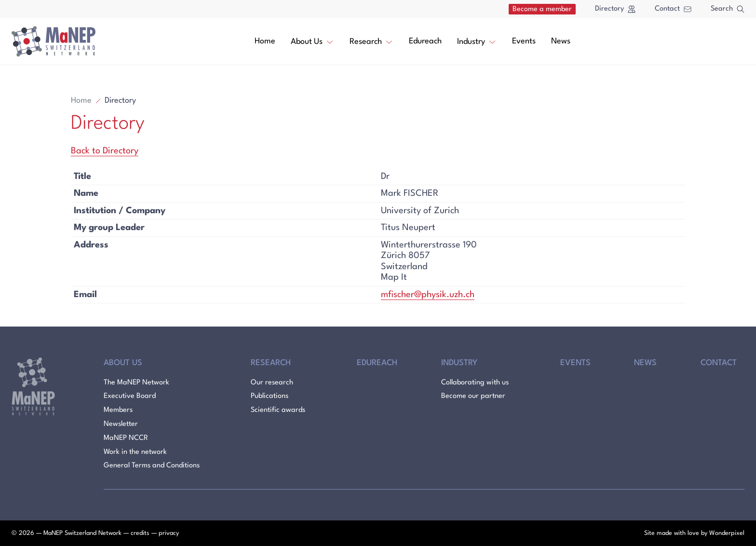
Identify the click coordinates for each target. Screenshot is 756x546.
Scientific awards (278, 410)
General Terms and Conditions (152, 466)
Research (371, 41)
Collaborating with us (475, 383)
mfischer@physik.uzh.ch (428, 295)
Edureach (425, 41)
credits (140, 533)
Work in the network (135, 452)
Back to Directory (105, 151)
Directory (615, 9)
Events (524, 41)
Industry (477, 41)
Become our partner (473, 396)
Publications (270, 396)
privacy (169, 533)
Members (118, 410)
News (561, 41)
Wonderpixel (727, 533)
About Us (312, 41)
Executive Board (130, 396)
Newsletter (121, 424)
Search (728, 9)
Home (265, 41)
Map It (394, 277)
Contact (673, 9)
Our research (272, 383)
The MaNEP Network (136, 383)
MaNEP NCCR (126, 438)
